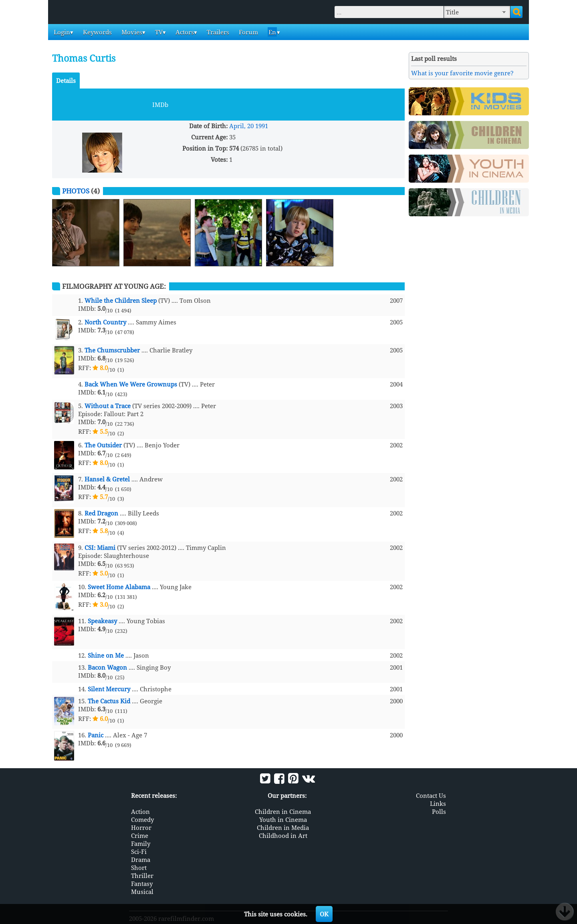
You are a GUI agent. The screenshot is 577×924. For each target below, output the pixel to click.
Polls (439, 811)
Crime (140, 835)
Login (61, 32)
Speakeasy (102, 621)
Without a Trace (108, 406)
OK (324, 914)
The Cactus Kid (109, 701)
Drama (141, 860)
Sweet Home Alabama (119, 587)
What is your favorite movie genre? (462, 73)
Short (139, 868)
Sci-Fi (139, 852)
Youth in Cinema (283, 819)
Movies (131, 32)
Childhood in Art (283, 835)
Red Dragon (101, 513)
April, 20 (241, 126)
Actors (184, 32)
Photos (76, 191)
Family (141, 843)
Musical (142, 892)
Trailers (217, 32)
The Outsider (103, 445)
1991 (262, 126)
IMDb (160, 105)
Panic (96, 735)
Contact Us (431, 795)
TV (158, 32)
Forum (248, 32)
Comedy (142, 819)
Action (140, 811)
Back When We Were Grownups (131, 384)
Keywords (97, 32)
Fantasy (142, 884)
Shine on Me (106, 655)
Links (438, 803)
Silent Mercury (109, 689)
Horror (141, 827)
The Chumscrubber (112, 350)
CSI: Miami (100, 548)
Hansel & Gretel (107, 479)
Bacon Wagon (107, 667)
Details (66, 81)
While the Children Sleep (121, 300)
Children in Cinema (283, 811)
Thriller (142, 876)
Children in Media (283, 827)
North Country (105, 322)
